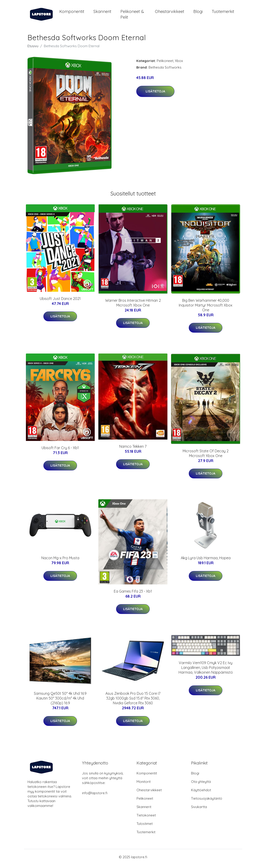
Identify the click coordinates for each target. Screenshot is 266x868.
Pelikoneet (165, 64)
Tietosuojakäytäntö (207, 802)
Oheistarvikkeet (170, 13)
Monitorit (144, 785)
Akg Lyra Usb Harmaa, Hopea (206, 561)
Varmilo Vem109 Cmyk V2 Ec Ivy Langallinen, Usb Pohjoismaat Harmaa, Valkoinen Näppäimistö (206, 671)
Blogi (198, 13)
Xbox (179, 64)
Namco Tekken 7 (133, 450)
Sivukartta (199, 810)
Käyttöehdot (201, 793)
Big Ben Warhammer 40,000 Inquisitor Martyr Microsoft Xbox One (206, 308)
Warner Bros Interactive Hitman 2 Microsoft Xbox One (133, 306)
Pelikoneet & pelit (132, 16)
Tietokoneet (146, 818)
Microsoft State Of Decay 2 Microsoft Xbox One (206, 456)
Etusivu (33, 49)
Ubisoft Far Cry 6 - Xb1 (60, 451)
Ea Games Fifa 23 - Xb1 (133, 594)
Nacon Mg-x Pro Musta (60, 561)
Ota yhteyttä (201, 785)
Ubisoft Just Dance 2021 (60, 302)
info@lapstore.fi (95, 796)
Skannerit (102, 13)
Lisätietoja (155, 94)
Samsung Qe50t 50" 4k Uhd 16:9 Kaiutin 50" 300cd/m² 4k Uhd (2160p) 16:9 (60, 701)
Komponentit (72, 13)
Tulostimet (145, 827)
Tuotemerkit (223, 13)
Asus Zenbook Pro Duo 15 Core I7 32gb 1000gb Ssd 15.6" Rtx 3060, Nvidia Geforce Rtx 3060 (133, 701)
